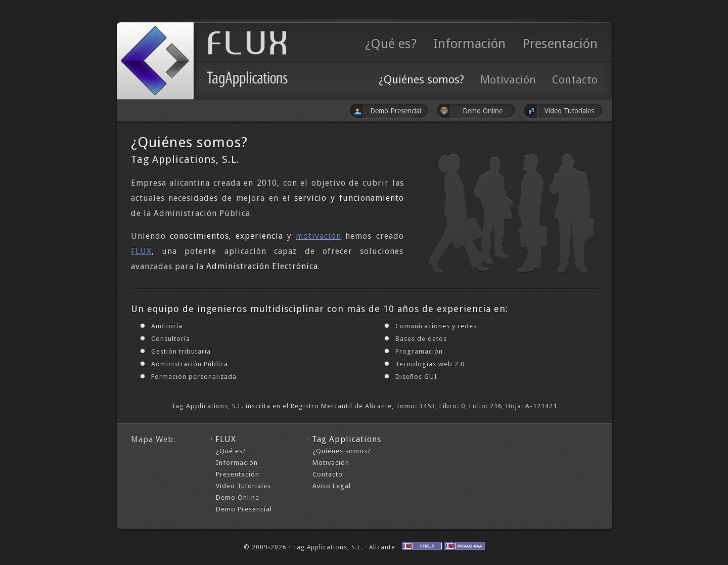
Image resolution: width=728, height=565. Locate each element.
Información (469, 44)
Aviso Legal (332, 486)
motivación (318, 236)
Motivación (508, 80)
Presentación (560, 44)
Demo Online (238, 497)
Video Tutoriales (243, 486)
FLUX (141, 251)
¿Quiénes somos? (421, 80)
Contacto (575, 80)
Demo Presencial (244, 509)
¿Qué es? (391, 44)
